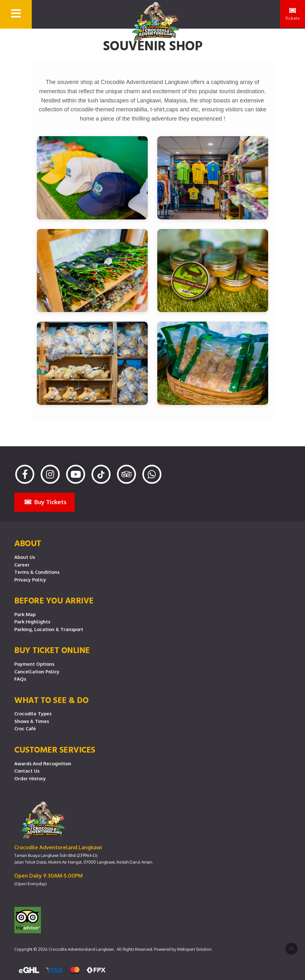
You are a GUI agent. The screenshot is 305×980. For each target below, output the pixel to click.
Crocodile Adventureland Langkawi (81, 949)
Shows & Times (32, 721)
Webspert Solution (194, 949)
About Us (25, 557)
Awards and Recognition (43, 763)
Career (22, 565)
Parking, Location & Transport (49, 629)
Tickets (292, 15)
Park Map (25, 614)
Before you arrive (54, 600)
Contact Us (27, 771)
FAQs (20, 679)
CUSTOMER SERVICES (55, 749)
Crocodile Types (33, 713)
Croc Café (25, 728)
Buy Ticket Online (52, 650)
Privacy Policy (30, 580)
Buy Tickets (45, 502)
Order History (30, 778)
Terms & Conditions (37, 572)
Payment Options (34, 664)
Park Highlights (32, 622)
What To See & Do (51, 700)
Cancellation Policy (37, 671)
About (28, 543)
